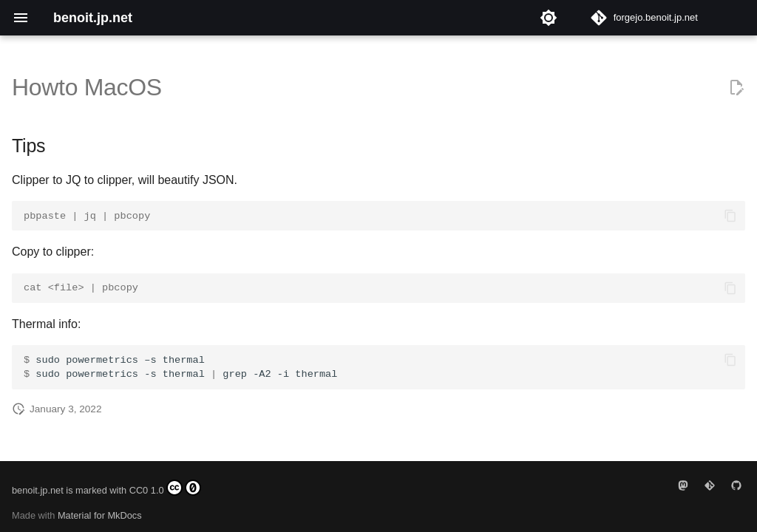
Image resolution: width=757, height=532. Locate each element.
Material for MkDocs (100, 515)
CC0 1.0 (165, 488)
